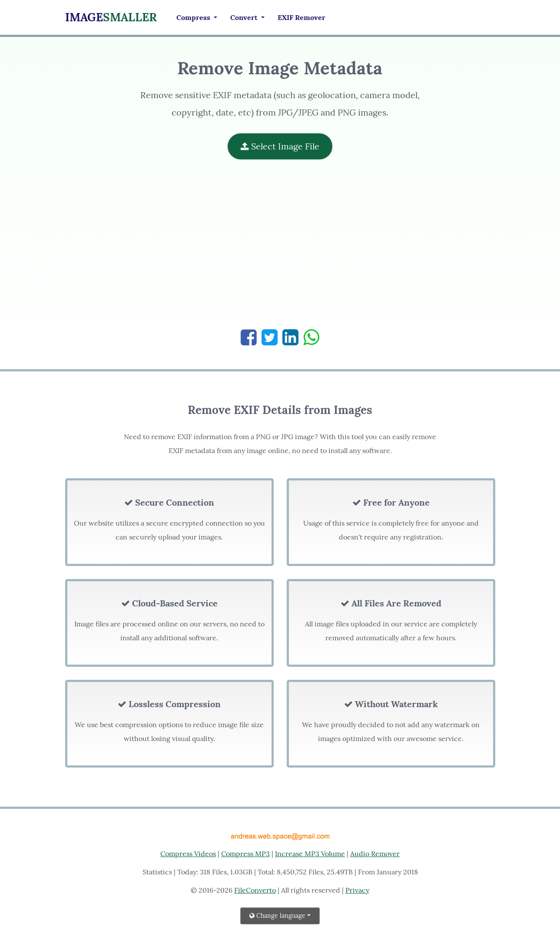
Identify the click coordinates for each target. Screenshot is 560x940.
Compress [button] (194, 17)
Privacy (357, 890)
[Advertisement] (280, 249)
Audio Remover (375, 854)
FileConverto (255, 890)
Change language (277, 916)
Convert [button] (245, 17)
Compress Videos (188, 854)
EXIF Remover (302, 17)
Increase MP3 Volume (310, 854)
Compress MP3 (245, 854)
